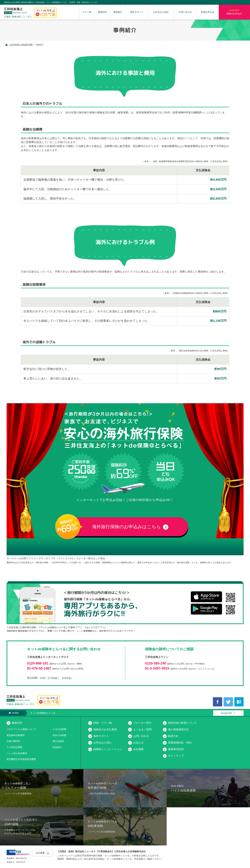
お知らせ (139, 743)
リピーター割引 (142, 723)
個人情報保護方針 (178, 729)
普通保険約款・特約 (180, 743)
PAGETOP (226, 713)
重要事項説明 (176, 749)
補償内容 (102, 12)
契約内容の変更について (182, 723)
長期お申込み (208, 12)
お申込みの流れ (161, 12)
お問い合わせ (185, 12)
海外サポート (137, 12)
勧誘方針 (173, 736)
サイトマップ (176, 756)
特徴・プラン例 (103, 723)
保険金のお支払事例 (105, 729)
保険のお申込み (234, 12)
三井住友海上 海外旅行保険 (19, 45)
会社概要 (139, 749)
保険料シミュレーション (108, 749)
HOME (14, 713)
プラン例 (87, 12)
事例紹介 (118, 12)
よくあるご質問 (142, 729)
